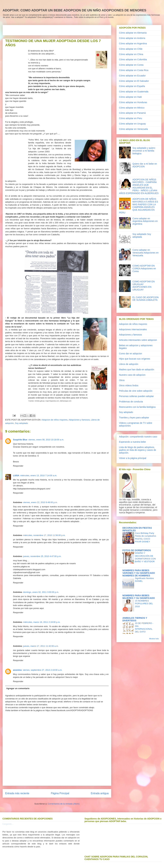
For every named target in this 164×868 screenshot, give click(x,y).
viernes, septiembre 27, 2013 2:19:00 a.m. (43, 670)
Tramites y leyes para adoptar (134, 418)
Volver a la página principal (133, 458)
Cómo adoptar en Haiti (130, 97)
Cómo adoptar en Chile (131, 49)
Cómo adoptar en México (132, 108)
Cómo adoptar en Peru (131, 118)
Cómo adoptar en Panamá (132, 113)
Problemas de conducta (131, 402)
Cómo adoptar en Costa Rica (134, 70)
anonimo (17, 670)
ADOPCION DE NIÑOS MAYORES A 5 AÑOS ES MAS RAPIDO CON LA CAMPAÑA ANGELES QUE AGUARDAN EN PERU (139, 206)
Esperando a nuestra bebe (132, 442)
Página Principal (60, 793)
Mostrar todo (154, 639)
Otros (122, 380)
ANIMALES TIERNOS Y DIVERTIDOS (135, 619)
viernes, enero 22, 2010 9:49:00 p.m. (40, 502)
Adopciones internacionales (133, 329)
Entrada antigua (100, 793)
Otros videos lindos (129, 385)
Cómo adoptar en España (132, 86)
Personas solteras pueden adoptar (136, 396)
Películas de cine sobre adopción (136, 391)
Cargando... (8, 824)
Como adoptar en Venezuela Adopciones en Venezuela (146, 253)
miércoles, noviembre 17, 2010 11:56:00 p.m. (44, 535)
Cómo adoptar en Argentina (133, 43)
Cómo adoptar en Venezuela (133, 129)
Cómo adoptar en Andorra (132, 38)
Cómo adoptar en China (131, 54)
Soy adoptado (21, 423)
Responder (18, 466)
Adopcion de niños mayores (54, 420)
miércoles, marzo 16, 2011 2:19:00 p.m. (42, 622)
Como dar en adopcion (131, 354)
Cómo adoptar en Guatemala (134, 92)
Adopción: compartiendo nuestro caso (138, 437)
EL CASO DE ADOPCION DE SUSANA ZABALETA (146, 299)
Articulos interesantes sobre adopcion (138, 340)
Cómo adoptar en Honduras (133, 102)
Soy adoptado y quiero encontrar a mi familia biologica (144, 151)
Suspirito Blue (20, 440)
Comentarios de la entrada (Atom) (64, 804)
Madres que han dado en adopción (137, 369)
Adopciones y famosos (79, 420)
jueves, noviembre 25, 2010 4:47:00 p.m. (42, 556)
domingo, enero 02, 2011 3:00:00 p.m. (41, 592)
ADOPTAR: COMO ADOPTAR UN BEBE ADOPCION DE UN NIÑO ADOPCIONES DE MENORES (74, 10)
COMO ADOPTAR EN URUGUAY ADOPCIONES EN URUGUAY (144, 286)
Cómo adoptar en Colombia (133, 59)
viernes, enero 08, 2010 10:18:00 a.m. (46, 440)
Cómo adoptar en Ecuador (132, 76)
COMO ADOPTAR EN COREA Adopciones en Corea (144, 268)
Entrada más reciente (17, 793)
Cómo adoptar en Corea (131, 65)
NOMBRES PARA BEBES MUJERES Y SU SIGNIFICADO (139, 597)
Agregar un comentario (18, 688)
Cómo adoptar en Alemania (133, 33)
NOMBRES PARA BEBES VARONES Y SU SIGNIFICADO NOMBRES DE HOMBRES (139, 573)
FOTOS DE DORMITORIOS (137, 550)
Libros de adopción (129, 364)
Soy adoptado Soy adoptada (142, 235)
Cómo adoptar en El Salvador (134, 81)
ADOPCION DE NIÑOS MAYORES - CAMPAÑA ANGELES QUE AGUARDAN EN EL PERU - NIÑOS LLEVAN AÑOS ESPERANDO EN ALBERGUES (139, 186)
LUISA (16, 475)
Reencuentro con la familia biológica (137, 407)
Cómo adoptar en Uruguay (132, 124)
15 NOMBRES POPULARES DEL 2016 (144, 604)
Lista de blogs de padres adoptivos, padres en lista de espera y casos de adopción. (138, 450)
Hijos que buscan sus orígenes (135, 359)
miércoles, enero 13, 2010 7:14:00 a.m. (39, 475)
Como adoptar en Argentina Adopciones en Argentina (145, 221)
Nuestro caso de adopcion (132, 375)
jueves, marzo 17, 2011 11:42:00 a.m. (41, 646)
